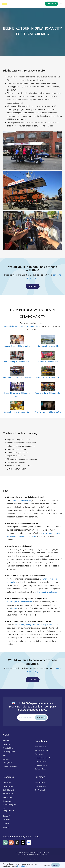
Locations (6, 744)
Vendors (6, 759)
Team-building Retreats (43, 758)
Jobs (5, 755)
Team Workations (41, 765)
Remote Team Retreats (43, 751)
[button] (61, 4)
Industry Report (8, 794)
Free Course (7, 783)
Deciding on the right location (20, 602)
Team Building (8, 748)
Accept (56, 865)
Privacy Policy (22, 866)
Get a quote (33, 286)
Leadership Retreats (42, 762)
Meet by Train (8, 797)
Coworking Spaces (9, 752)
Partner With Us (40, 783)
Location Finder (8, 786)
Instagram (6, 827)
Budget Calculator (9, 790)
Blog (4, 808)
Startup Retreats (40, 747)
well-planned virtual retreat (46, 592)
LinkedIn (6, 823)
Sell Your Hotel (40, 790)
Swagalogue (7, 801)
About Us (6, 741)
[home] (7, 4)
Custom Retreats (40, 769)
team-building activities (21, 500)
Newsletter (6, 820)
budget (14, 608)
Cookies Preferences (10, 766)
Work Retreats (40, 754)
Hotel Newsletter (40, 786)
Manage (47, 865)
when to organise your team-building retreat (34, 625)
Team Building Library (10, 805)
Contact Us (7, 816)
